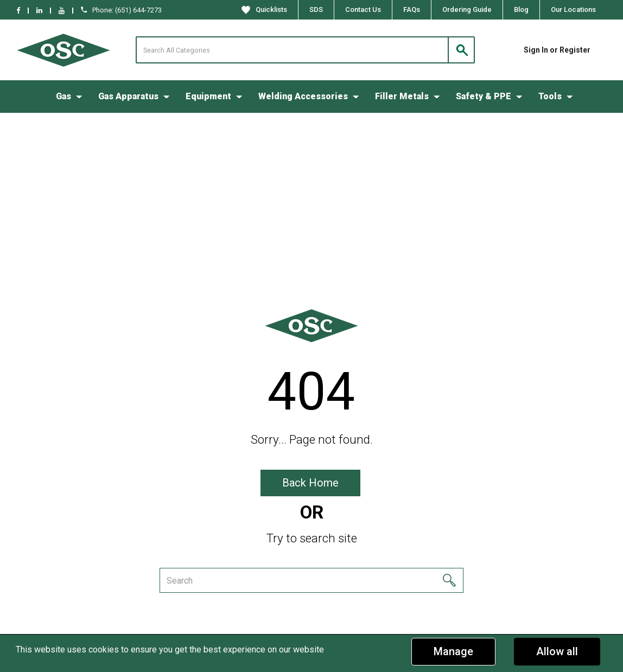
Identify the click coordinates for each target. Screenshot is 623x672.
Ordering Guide (467, 9)
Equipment (208, 96)
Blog (521, 9)
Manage (453, 651)
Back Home (310, 483)
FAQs (412, 9)
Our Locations (573, 9)
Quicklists (264, 10)
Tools (550, 96)
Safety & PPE (484, 96)
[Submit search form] (461, 50)
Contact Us (363, 9)
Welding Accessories (303, 96)
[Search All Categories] (305, 50)
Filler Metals (402, 96)
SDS (316, 9)
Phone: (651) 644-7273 (121, 10)
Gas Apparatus (128, 96)
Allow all (557, 651)
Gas (63, 96)
